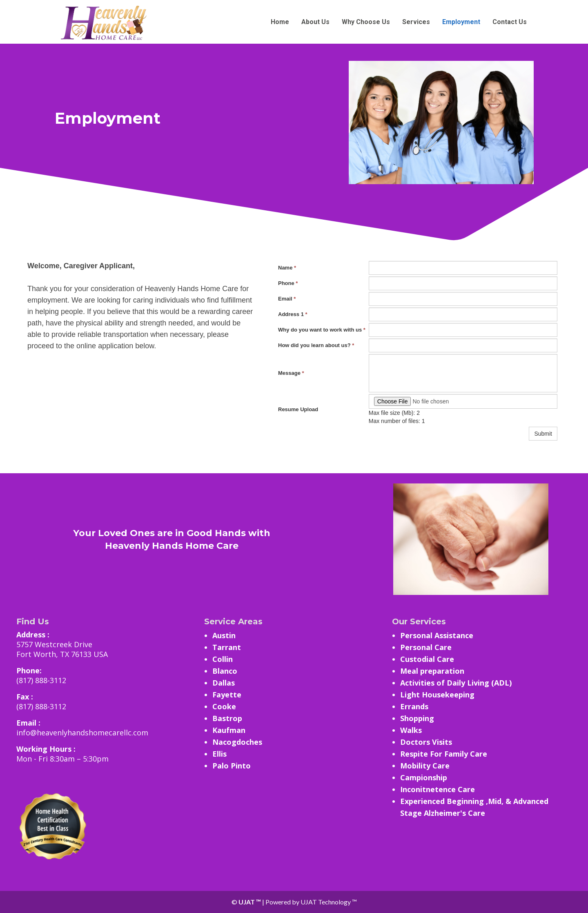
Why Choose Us (366, 22)
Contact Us (510, 22)
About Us (315, 22)
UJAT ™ (250, 902)
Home (280, 22)
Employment (461, 22)
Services (416, 22)
